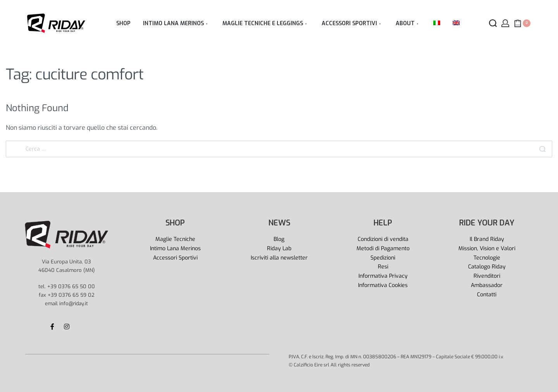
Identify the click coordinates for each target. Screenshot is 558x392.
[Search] (542, 149)
